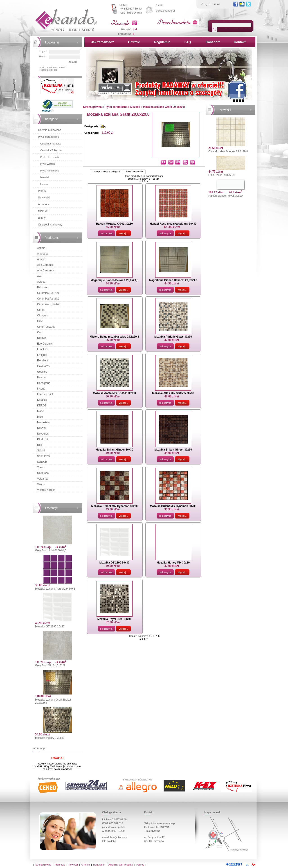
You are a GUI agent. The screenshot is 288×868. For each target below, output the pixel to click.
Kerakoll (42, 400)
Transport (213, 42)
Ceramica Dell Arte (48, 293)
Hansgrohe (44, 383)
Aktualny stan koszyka (121, 865)
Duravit (41, 338)
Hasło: (43, 56)
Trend (41, 467)
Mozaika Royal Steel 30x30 (114, 619)
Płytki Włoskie (48, 164)
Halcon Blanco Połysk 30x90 (225, 196)
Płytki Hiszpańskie (50, 157)
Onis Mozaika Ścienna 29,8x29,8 (228, 151)
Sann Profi (43, 456)
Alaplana (42, 254)
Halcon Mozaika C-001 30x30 (114, 224)
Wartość (126, 29)
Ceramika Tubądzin (51, 150)
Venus (41, 484)
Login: (43, 51)
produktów (124, 34)
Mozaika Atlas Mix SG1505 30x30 (173, 393)
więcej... (124, 233)
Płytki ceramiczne (48, 137)
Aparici (41, 259)
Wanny (42, 191)
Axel (40, 276)
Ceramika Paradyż (50, 144)
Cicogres (42, 316)
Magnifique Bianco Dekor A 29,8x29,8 (115, 280)
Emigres (42, 355)
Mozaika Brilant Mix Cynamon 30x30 (114, 506)
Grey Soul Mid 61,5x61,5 (50, 665)
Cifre (40, 321)
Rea (40, 445)
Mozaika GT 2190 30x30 (50, 627)
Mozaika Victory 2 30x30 (50, 738)
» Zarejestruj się (48, 70)
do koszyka (106, 233)
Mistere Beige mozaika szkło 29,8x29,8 (114, 337)
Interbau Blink (45, 394)
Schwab (42, 462)
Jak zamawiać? (102, 42)
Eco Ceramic (45, 344)
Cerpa (41, 310)
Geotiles (42, 372)
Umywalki (44, 198)
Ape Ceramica (46, 271)
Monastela (43, 422)
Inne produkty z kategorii (106, 171)
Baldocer (42, 287)
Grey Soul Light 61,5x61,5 (51, 550)
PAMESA (43, 439)
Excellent (43, 361)
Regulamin (162, 42)
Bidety (42, 218)
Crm (40, 332)
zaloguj (73, 62)
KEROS (42, 406)
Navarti (41, 428)
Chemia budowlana (50, 130)
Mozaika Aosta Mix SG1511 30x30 (114, 393)
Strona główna (43, 865)
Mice (40, 417)
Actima (41, 248)
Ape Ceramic (45, 265)
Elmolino (42, 349)
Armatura (44, 204)
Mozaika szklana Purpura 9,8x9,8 (55, 589)
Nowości (73, 865)
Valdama (42, 479)
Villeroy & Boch (46, 490)
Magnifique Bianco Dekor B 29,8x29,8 (173, 280)
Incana (44, 184)
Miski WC (44, 211)
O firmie (134, 42)
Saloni (41, 451)
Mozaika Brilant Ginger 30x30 (114, 450)
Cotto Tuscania (46, 327)
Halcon (41, 377)
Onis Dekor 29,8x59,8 (221, 175)
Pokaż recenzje (134, 171)
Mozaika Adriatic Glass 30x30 (173, 337)
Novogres (43, 434)
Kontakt (240, 42)
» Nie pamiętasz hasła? (52, 67)
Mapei (41, 411)
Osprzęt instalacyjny (50, 225)
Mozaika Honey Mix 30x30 (173, 563)
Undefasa (43, 473)
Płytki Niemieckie (50, 171)
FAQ (188, 42)
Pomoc (140, 865)
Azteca (41, 282)
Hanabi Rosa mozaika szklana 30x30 (173, 224)
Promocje (60, 865)
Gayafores (43, 366)
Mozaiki (44, 177)
